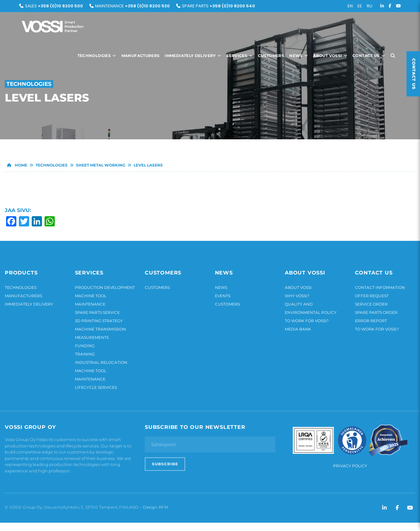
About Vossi (330, 56)
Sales (54, 6)
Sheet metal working (101, 165)
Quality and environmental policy (311, 308)
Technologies (97, 56)
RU (370, 6)
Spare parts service (97, 312)
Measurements (92, 337)
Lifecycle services (96, 387)
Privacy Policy (350, 466)
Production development (105, 287)
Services (239, 56)
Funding (85, 346)
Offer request (372, 296)
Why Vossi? (297, 296)
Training (85, 354)
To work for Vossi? (307, 321)
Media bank (298, 329)
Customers (271, 56)
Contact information (380, 287)
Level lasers (148, 165)
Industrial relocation (101, 362)
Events (223, 296)
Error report (371, 321)
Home (16, 165)
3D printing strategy (99, 321)
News (299, 56)
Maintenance (132, 6)
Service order (371, 304)
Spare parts (218, 6)
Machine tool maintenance (91, 300)
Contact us (369, 56)
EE (360, 6)
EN (350, 6)
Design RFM (155, 507)
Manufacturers (141, 56)
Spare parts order (376, 312)
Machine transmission (100, 329)
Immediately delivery (193, 56)
